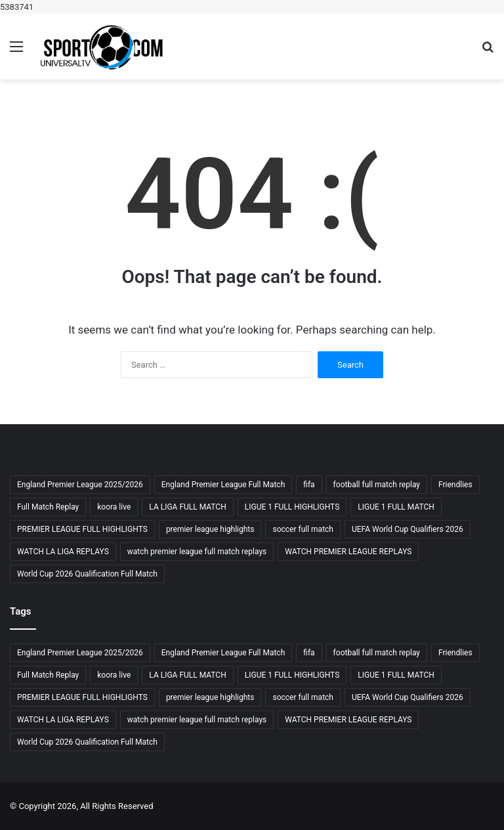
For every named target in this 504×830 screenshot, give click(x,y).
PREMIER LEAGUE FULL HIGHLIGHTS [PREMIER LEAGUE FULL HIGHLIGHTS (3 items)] (82, 529)
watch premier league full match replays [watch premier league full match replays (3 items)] (197, 552)
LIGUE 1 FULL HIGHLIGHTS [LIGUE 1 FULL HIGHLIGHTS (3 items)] (292, 507)
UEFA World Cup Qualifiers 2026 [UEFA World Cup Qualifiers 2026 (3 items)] (408, 529)
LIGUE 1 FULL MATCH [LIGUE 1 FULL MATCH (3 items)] (396, 507)
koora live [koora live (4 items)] (114, 507)
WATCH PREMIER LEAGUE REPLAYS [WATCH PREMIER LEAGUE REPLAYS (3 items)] (348, 552)
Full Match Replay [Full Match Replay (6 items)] (48, 507)
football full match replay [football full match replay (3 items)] (377, 485)
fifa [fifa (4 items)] (309, 485)
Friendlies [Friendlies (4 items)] (455, 485)
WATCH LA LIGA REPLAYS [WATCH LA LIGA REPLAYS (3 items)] (63, 552)
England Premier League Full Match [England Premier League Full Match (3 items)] (223, 485)
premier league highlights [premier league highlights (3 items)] (210, 529)
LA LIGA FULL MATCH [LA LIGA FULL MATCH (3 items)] (187, 507)
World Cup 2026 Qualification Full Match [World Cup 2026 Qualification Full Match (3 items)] (87, 574)
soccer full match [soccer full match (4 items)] (303, 529)
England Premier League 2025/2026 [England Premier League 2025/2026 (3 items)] (80, 485)
